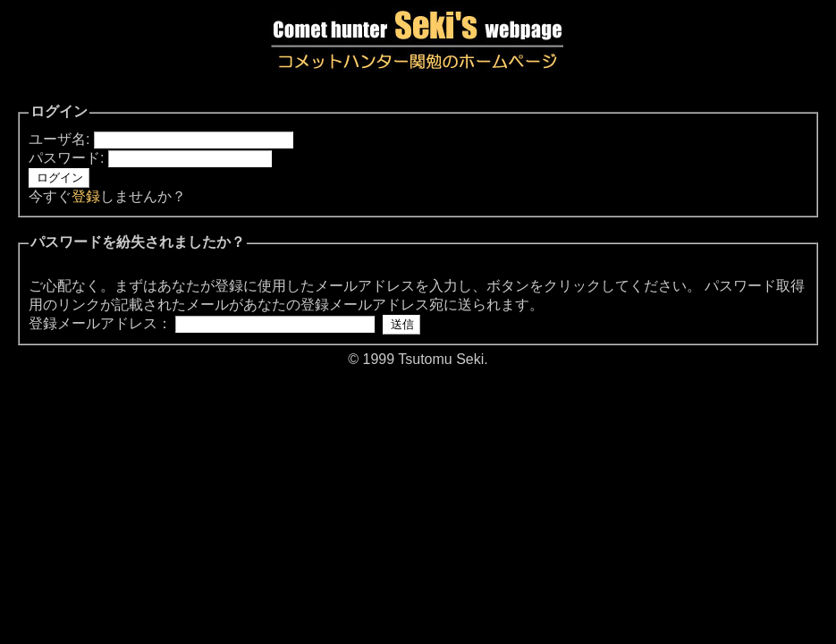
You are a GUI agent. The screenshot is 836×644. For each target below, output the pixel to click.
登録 (86, 196)
